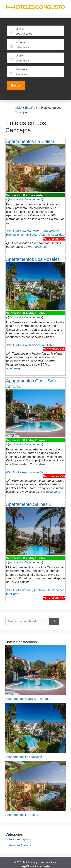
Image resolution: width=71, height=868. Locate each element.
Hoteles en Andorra (18, 845)
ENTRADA (21, 42)
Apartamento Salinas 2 (29, 504)
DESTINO (20, 29)
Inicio (18, 108)
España (30, 108)
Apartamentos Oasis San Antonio (28, 699)
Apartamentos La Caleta (30, 141)
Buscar (16, 86)
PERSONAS (21, 69)
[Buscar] (54, 621)
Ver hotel (15, 199)
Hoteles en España (18, 839)
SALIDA (19, 56)
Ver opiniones (33, 199)
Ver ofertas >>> (54, 239)
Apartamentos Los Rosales (33, 259)
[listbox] (38, 74)
